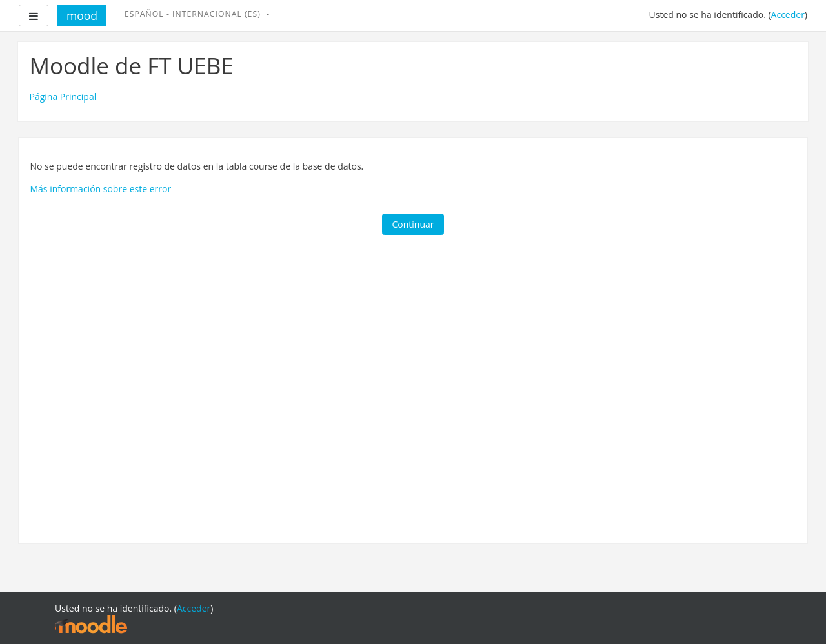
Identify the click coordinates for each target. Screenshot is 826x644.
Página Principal (63, 96)
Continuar (413, 224)
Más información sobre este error (101, 189)
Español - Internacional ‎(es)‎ (194, 14)
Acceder (788, 15)
